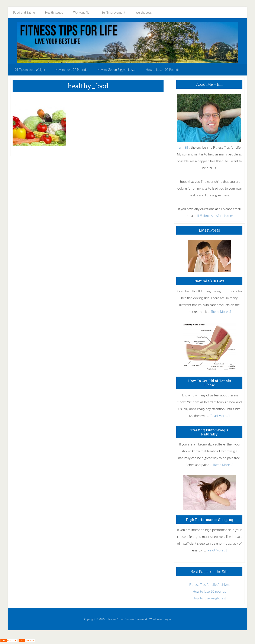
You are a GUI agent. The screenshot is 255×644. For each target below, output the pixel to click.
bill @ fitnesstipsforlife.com (214, 216)
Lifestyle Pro (113, 619)
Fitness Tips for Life (127, 42)
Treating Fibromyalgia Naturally (209, 432)
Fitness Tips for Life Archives (209, 585)
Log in (167, 619)
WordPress (156, 619)
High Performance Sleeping (209, 520)
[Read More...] (221, 312)
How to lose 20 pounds (209, 591)
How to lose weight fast (209, 598)
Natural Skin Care (209, 281)
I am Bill (183, 147)
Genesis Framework (136, 619)
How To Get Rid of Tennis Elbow (209, 383)
